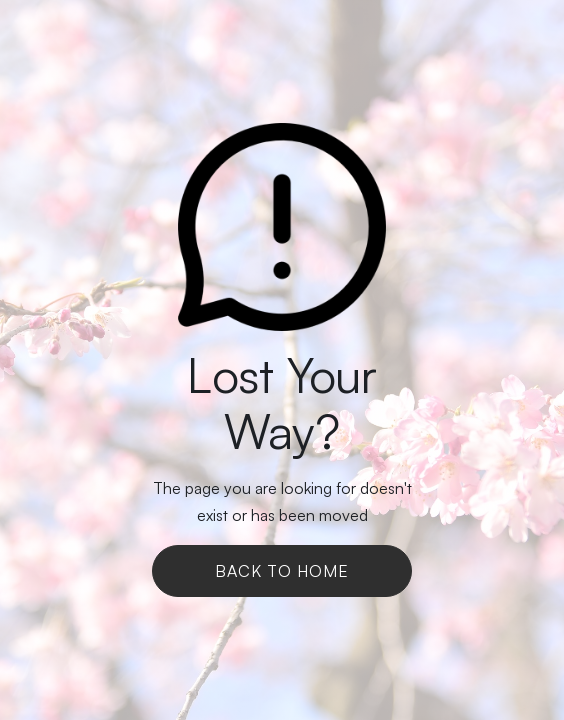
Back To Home (282, 571)
